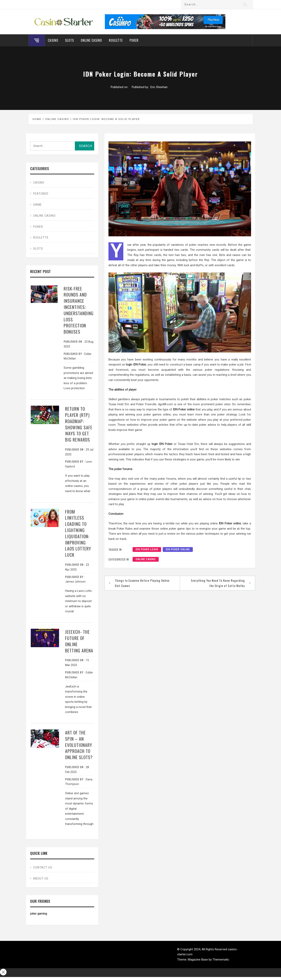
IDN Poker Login (147, 549)
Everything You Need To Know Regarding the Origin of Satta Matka (218, 583)
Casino (53, 40)
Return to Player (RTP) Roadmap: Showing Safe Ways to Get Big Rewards (79, 424)
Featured (41, 194)
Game (37, 205)
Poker (134, 40)
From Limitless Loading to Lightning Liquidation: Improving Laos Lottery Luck (78, 533)
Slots (69, 40)
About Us (41, 878)
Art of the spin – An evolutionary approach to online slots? (79, 745)
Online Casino (91, 40)
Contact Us (43, 867)
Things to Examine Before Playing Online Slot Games (142, 583)
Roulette (116, 40)
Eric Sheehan (159, 87)
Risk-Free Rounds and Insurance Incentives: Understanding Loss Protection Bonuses (79, 310)
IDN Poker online (178, 549)
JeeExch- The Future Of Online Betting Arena (79, 641)
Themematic (221, 960)
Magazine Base (198, 960)
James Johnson (75, 582)
